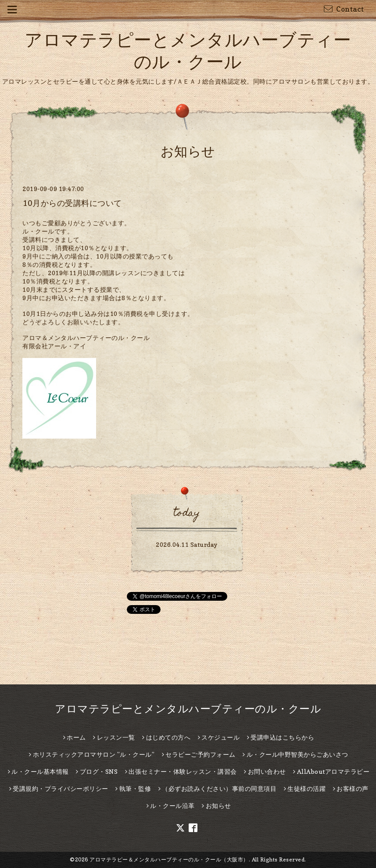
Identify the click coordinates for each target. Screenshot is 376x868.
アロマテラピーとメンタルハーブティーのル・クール (188, 709)
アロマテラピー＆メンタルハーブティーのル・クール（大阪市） (169, 859)
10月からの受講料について (72, 203)
